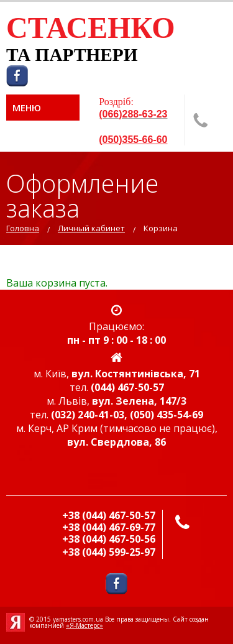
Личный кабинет (91, 228)
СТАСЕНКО (91, 28)
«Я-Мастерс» (85, 625)
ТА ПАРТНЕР (65, 55)
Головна (23, 228)
